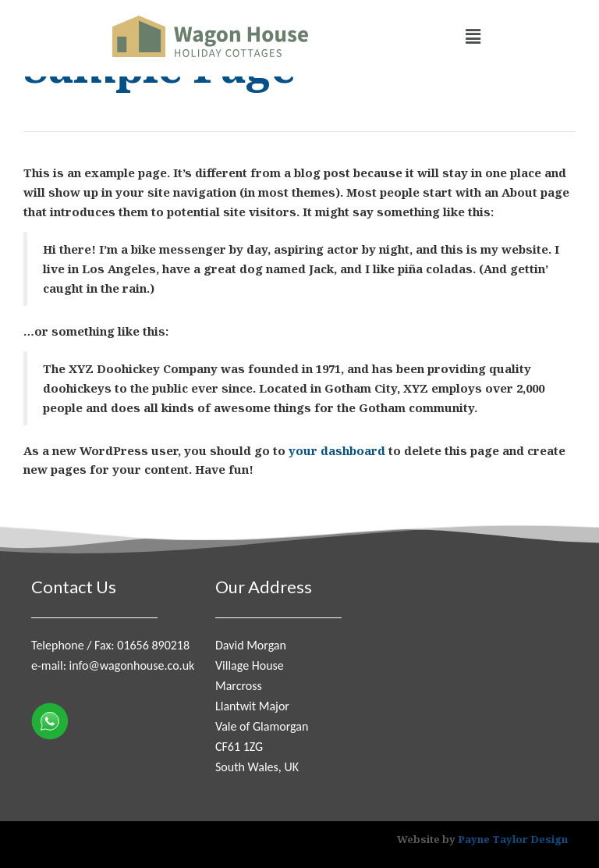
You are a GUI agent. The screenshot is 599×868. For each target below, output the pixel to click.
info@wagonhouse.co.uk (132, 665)
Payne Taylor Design (513, 839)
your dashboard (337, 450)
